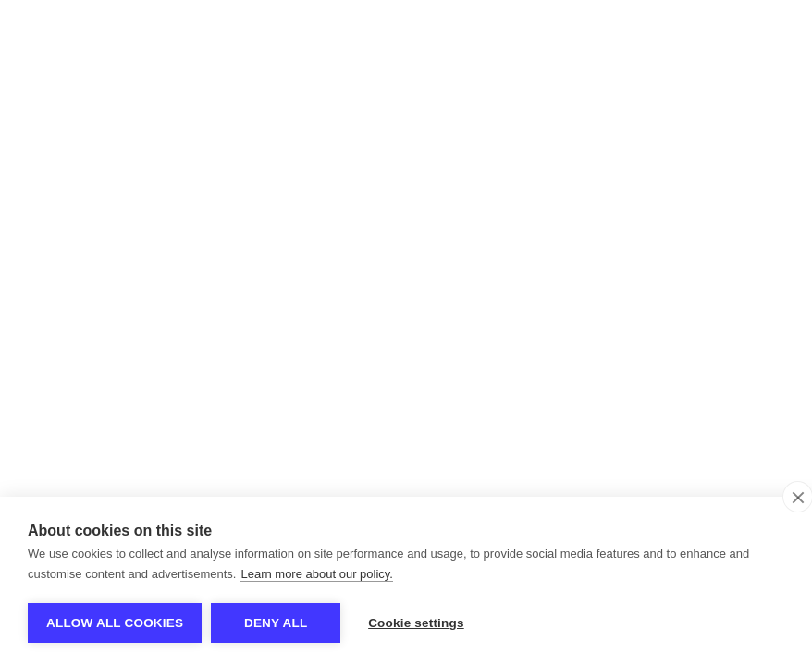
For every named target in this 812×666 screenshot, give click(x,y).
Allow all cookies (115, 623)
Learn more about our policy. (317, 574)
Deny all (276, 623)
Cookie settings (416, 623)
